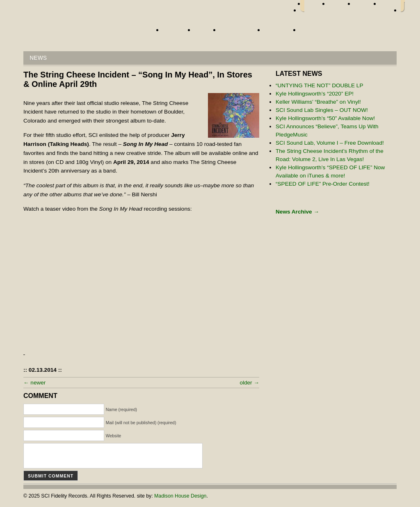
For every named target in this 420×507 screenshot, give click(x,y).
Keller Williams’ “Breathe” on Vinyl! (318, 102)
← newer (34, 383)
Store (311, 32)
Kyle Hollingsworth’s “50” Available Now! (325, 118)
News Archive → (297, 212)
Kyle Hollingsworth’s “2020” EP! (315, 94)
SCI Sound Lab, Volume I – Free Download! (330, 143)
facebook (317, 6)
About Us (280, 32)
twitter (342, 6)
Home (85, 32)
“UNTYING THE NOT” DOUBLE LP (320, 85)
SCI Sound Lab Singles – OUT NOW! (322, 110)
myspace (367, 6)
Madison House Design (180, 496)
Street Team (240, 32)
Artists (177, 32)
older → (249, 383)
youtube (390, 6)
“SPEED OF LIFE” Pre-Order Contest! (323, 184)
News (205, 32)
